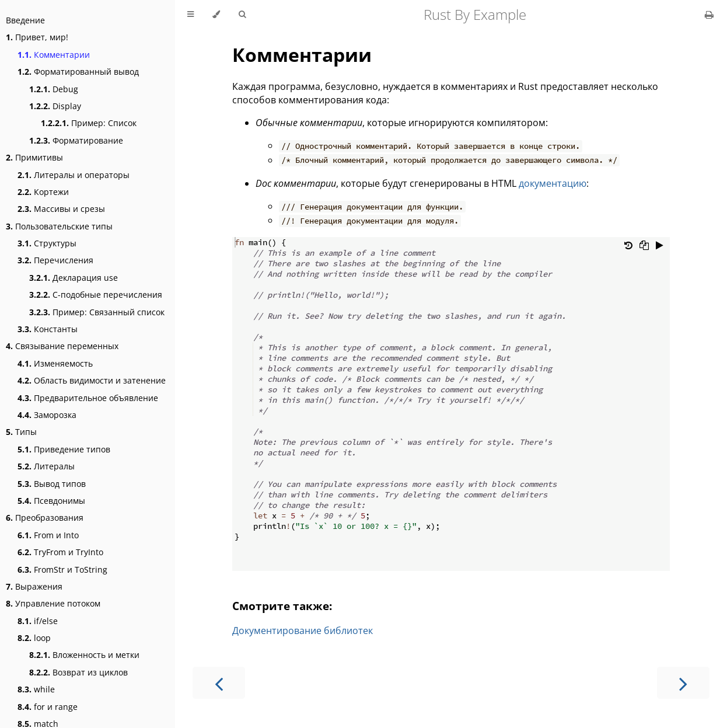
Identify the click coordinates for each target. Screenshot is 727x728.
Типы (21, 432)
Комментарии (54, 55)
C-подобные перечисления (96, 295)
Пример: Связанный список (97, 312)
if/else (38, 621)
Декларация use (74, 278)
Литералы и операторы (74, 175)
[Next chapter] (683, 683)
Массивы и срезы (61, 209)
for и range (48, 707)
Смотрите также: (282, 606)
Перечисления (55, 260)
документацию (553, 183)
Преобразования (45, 518)
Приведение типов (64, 449)
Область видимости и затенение (92, 380)
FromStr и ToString (62, 569)
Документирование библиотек (303, 631)
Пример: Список (89, 123)
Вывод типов (52, 484)
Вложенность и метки (84, 655)
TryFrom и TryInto (60, 552)
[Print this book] (709, 15)
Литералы (46, 466)
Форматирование (76, 140)
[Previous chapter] (219, 683)
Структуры (47, 243)
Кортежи (43, 192)
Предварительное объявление (88, 398)
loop (34, 638)
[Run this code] (660, 246)
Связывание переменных (62, 346)
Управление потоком (53, 603)
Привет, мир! (37, 37)
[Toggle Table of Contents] (191, 15)
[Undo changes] (628, 246)
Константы (48, 329)
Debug (54, 89)
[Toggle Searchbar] (242, 15)
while (36, 689)
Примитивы (34, 157)
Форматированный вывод (78, 72)
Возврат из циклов (78, 672)
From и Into (48, 535)
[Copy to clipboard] (644, 246)
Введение (25, 20)
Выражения (34, 586)
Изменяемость (55, 363)
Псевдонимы (51, 501)
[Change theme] (216, 15)
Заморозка (47, 415)
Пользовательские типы (59, 226)
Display (55, 106)
